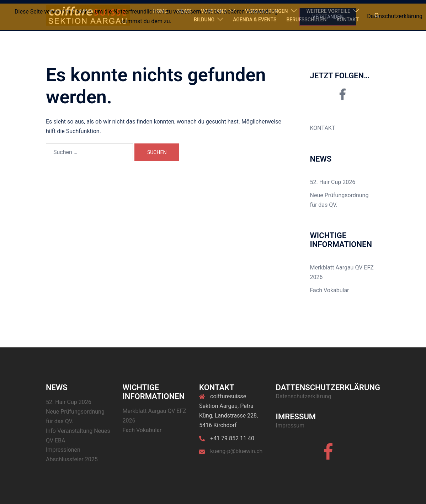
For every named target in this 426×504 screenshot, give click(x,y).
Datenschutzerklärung (304, 396)
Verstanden (328, 17)
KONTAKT (323, 128)
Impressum (290, 426)
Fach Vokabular (330, 290)
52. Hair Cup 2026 (333, 182)
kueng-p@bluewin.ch (236, 451)
